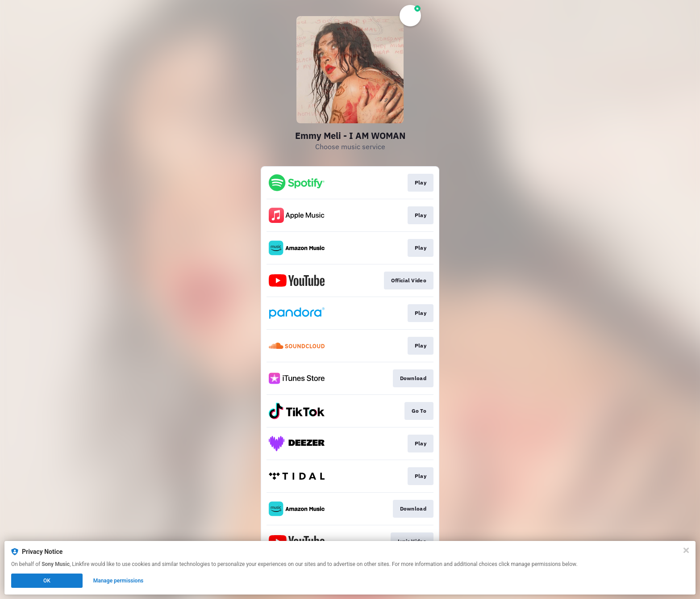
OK (47, 581)
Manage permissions (119, 581)
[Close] (686, 550)
